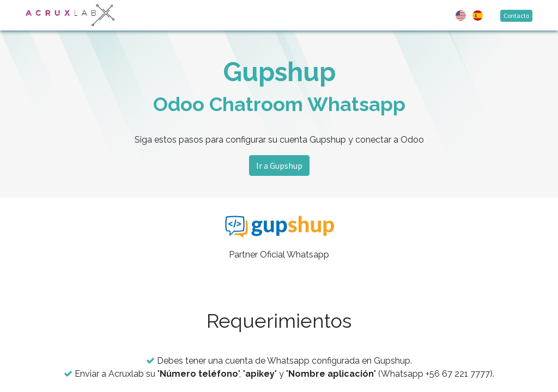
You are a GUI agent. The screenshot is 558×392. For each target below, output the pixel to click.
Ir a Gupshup (279, 166)
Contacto (516, 16)
